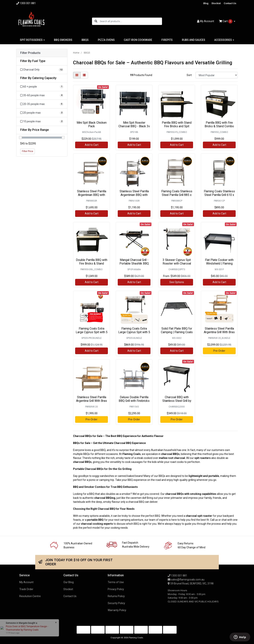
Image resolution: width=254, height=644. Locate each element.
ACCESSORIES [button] (223, 40)
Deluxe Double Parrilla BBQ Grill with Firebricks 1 (134, 401)
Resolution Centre (30, 596)
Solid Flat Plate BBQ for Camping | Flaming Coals (177, 330)
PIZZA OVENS (106, 40)
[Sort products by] (217, 75)
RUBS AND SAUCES (194, 40)
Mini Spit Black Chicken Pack (92, 124)
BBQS (85, 40)
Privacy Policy (116, 589)
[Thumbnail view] (77, 75)
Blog (206, 3)
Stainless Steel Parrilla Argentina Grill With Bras (219, 330)
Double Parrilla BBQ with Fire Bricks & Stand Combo (92, 263)
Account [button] (206, 21)
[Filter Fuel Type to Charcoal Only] (42, 70)
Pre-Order (219, 351)
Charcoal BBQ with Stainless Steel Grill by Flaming (177, 401)
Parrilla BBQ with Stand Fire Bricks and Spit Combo (177, 126)
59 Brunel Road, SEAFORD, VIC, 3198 (191, 583)
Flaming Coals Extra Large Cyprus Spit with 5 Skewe (92, 332)
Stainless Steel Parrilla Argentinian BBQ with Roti (92, 195)
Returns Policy (116, 596)
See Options (177, 282)
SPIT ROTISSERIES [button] (31, 40)
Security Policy (116, 603)
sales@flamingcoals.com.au (186, 580)
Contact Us (230, 3)
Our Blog (69, 582)
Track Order (26, 589)
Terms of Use (116, 582)
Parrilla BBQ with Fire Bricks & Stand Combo (219, 124)
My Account (26, 582)
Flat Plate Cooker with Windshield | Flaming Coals (219, 263)
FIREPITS (167, 40)
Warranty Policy (117, 610)
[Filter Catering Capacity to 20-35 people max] (42, 104)
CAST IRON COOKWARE (138, 40)
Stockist (216, 3)
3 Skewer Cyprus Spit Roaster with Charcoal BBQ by (177, 263)
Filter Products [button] (30, 53)
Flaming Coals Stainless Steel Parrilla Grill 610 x (219, 193)
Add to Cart (92, 145)
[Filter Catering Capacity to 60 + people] (42, 87)
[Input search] (131, 21)
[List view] (84, 75)
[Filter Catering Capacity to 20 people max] (42, 113)
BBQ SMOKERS (63, 40)
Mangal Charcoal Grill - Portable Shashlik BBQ (134, 262)
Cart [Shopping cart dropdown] (226, 21)
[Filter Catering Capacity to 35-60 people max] (42, 95)
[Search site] (96, 21)
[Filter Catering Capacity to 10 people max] (42, 121)
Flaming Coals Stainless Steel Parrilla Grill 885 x (177, 193)
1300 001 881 (177, 576)
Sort (189, 75)
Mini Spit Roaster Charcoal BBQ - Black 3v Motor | (134, 126)
